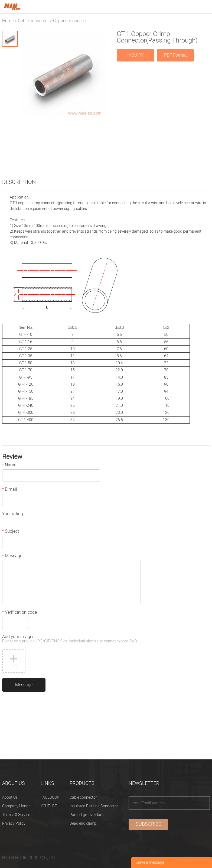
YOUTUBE (49, 806)
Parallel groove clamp (88, 815)
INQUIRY (136, 55)
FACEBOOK (50, 797)
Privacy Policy (14, 823)
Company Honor (16, 806)
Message (12, 556)
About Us (10, 797)
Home (8, 21)
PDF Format (175, 55)
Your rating (13, 514)
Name (9, 466)
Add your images (70, 639)
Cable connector (33, 21)
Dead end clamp (83, 823)
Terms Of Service (16, 815)
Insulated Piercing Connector (94, 806)
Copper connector (70, 21)
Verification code (19, 613)
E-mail (10, 490)
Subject (11, 532)
